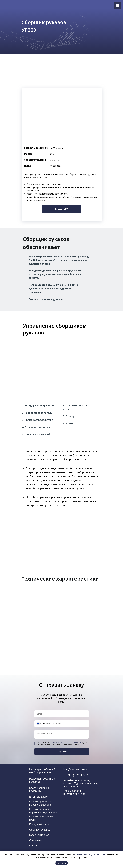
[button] (61, 209)
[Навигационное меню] (117, 6)
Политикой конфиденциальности (67, 743)
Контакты (35, 846)
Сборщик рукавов (40, 830)
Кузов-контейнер (39, 835)
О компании (36, 840)
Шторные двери (39, 797)
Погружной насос (40, 824)
